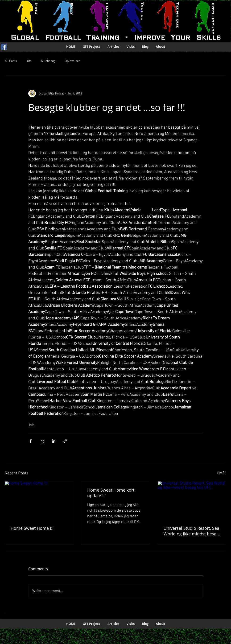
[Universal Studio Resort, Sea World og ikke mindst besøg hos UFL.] (192, 501)
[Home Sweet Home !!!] (39, 501)
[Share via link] (65, 441)
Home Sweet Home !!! (32, 528)
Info (29, 61)
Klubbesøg (48, 61)
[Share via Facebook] (31, 441)
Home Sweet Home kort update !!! (111, 493)
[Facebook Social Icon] (4, 47)
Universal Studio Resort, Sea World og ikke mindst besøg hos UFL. (191, 531)
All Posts (11, 61)
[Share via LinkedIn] (54, 441)
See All (221, 473)
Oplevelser (72, 61)
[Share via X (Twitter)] (42, 441)
